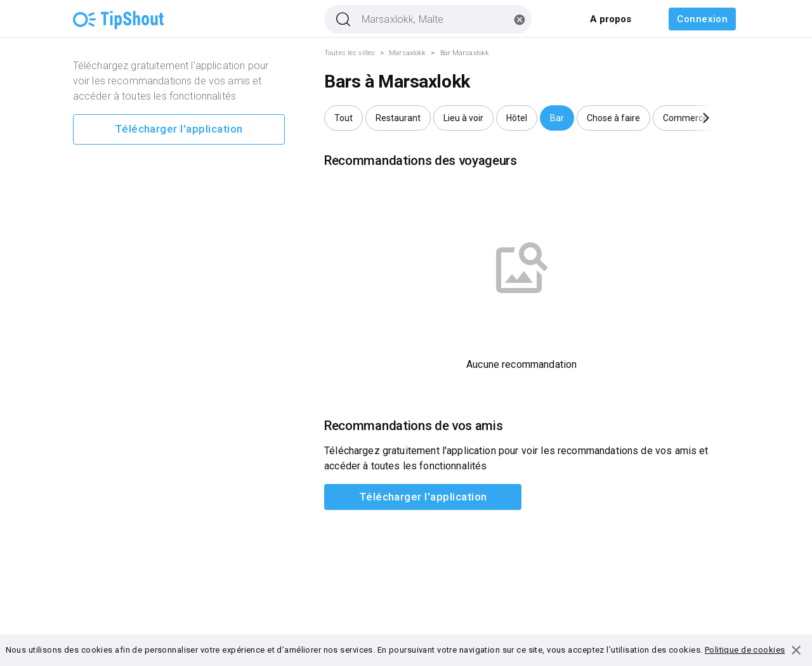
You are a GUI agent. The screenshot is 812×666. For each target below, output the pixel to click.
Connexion (702, 19)
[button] (344, 118)
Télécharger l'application (179, 129)
